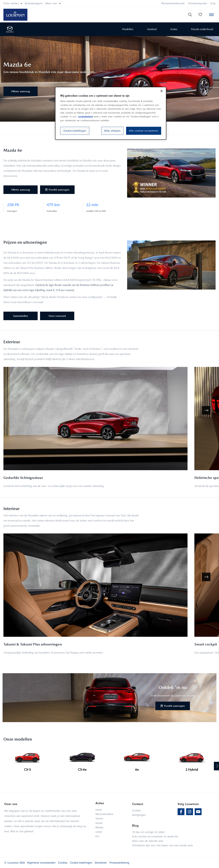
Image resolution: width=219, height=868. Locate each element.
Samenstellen (21, 316)
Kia (97, 836)
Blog (135, 826)
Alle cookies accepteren (144, 131)
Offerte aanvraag (21, 91)
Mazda (99, 827)
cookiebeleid (85, 117)
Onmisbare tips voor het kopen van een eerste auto (162, 845)
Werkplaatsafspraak (173, 3)
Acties (174, 29)
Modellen (128, 29)
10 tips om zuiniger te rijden (148, 832)
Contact (136, 811)
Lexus (99, 810)
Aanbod (152, 29)
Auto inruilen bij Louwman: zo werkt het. (155, 837)
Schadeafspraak (197, 3)
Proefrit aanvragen (57, 190)
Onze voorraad (57, 316)
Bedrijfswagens (34, 3)
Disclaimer (101, 863)
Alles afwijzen (112, 131)
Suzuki (99, 823)
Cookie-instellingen (75, 131)
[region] (111, 113)
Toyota (99, 819)
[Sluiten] (162, 91)
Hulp (213, 3)
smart (99, 832)
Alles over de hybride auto (148, 841)
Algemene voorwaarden (41, 863)
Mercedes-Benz (104, 814)
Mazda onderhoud (202, 29)
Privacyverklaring (119, 863)
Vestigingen (139, 815)
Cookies (63, 863)
